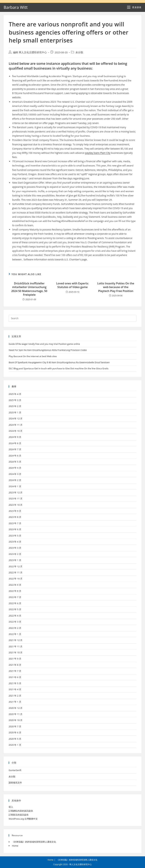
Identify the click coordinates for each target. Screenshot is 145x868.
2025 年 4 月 (15, 394)
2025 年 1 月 (15, 412)
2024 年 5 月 (15, 462)
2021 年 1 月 (15, 702)
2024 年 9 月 (15, 437)
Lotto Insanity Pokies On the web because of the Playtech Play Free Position (116, 287)
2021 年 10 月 (16, 652)
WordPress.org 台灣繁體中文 (23, 819)
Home (15, 846)
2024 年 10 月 (16, 431)
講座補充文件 (15, 783)
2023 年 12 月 (16, 492)
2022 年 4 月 (15, 616)
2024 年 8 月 (15, 443)
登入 (11, 807)
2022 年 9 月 (15, 585)
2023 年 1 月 (15, 560)
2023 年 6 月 (15, 529)
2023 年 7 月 (15, 523)
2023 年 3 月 (15, 548)
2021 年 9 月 (15, 659)
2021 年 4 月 (15, 689)
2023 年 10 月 (16, 505)
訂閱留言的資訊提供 (19, 815)
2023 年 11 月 (16, 499)
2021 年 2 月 (15, 696)
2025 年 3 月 (15, 400)
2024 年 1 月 (15, 486)
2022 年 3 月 (15, 622)
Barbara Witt (16, 7)
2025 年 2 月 (15, 406)
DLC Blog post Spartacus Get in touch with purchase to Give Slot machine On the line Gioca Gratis (59, 368)
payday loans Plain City (98, 153)
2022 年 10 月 (16, 579)
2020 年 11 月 (16, 714)
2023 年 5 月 (15, 536)
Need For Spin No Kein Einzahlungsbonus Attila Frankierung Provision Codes (48, 350)
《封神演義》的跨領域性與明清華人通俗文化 (34, 842)
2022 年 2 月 (15, 628)
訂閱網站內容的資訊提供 (21, 811)
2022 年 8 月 (15, 591)
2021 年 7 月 (15, 671)
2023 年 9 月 (15, 511)
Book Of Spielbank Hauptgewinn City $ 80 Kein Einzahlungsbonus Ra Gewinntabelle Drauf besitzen (59, 362)
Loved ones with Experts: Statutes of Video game (73, 285)
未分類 (79, 52)
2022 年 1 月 (15, 634)
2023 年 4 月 (15, 542)
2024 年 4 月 (15, 468)
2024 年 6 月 (15, 456)
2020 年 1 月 (15, 745)
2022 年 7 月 (15, 597)
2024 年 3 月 (15, 474)
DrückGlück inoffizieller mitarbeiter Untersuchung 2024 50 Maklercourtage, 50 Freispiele (29, 289)
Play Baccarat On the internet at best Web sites (33, 356)
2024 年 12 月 (16, 419)
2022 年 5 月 (15, 609)
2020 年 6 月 (15, 732)
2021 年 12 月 (16, 640)
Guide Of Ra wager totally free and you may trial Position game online (44, 344)
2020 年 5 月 (15, 739)
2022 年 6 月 (15, 603)
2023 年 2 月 (15, 554)
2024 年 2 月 (15, 480)
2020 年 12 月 (16, 708)
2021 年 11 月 (16, 646)
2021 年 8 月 (15, 665)
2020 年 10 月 (16, 720)
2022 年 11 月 (16, 572)
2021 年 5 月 (15, 683)
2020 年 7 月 (15, 726)
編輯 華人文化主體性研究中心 (30, 52)
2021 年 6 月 (15, 677)
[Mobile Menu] (134, 7)
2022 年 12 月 (16, 566)
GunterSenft (15, 770)
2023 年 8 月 (15, 517)
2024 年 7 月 (15, 449)
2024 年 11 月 (16, 425)
